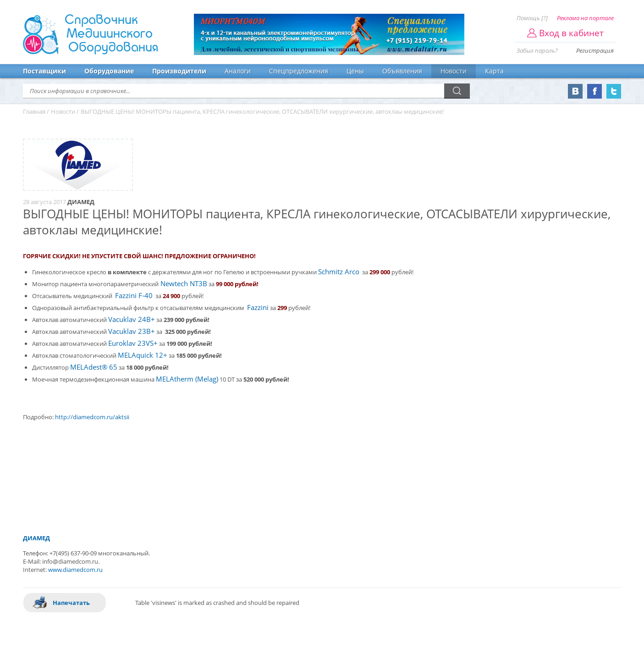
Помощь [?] (532, 18)
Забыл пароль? (537, 50)
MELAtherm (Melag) (187, 379)
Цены (355, 71)
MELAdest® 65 (94, 367)
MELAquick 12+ (143, 355)
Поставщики (44, 71)
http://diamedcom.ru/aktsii (92, 417)
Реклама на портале (585, 18)
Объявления (402, 71)
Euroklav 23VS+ (133, 343)
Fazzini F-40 (134, 296)
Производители (179, 71)
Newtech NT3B (183, 284)
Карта (494, 71)
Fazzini (258, 308)
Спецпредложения (299, 71)
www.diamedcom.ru (75, 570)
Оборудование (109, 71)
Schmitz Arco (339, 272)
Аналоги (238, 71)
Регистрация (595, 50)
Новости (454, 71)
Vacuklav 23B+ (132, 331)
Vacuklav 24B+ (132, 319)
